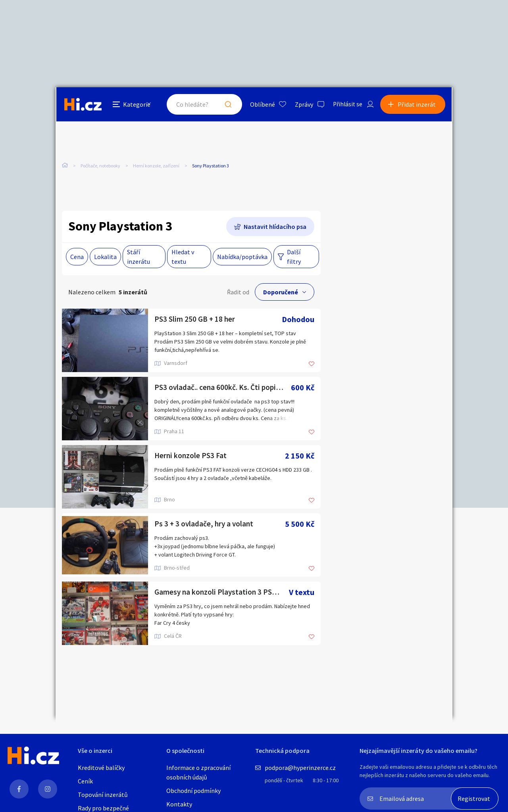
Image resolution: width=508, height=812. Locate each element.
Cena (77, 257)
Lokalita (105, 257)
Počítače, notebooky (100, 166)
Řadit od (238, 292)
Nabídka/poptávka (242, 257)
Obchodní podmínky (193, 791)
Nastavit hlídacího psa (275, 227)
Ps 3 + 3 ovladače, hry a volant (205, 524)
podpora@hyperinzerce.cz (300, 768)
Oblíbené (260, 105)
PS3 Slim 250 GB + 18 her (196, 320)
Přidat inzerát (418, 105)
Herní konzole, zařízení (156, 166)
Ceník (85, 781)
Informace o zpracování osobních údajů (198, 772)
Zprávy (301, 105)
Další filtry (294, 257)
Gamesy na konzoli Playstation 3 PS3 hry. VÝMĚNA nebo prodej (222, 592)
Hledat (225, 105)
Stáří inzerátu (139, 257)
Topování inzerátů (103, 795)
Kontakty (179, 804)
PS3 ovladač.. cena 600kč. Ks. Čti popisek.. (223, 388)
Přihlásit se (346, 105)
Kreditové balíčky (101, 768)
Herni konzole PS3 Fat (192, 456)
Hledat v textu (183, 257)
